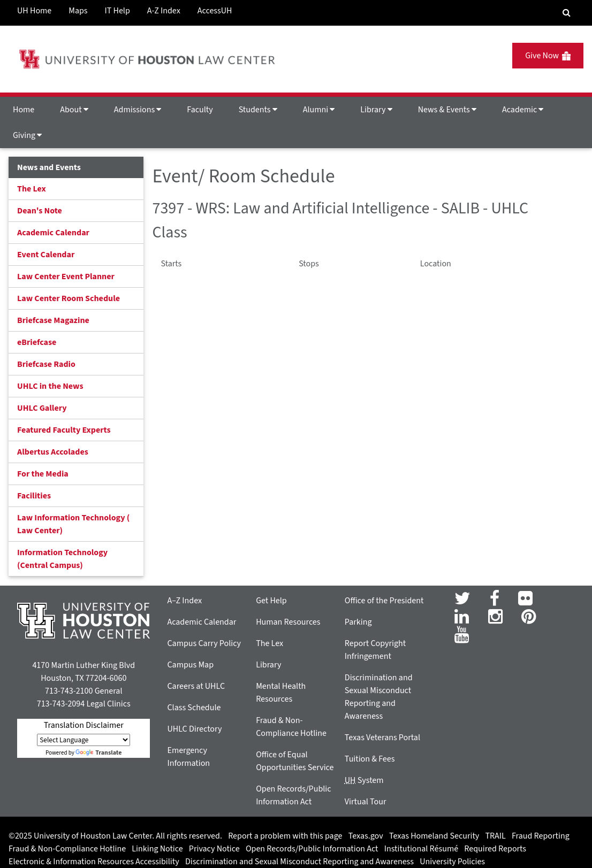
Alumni (319, 110)
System (364, 780)
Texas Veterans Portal (382, 738)
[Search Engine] (567, 13)
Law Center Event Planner (66, 276)
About (74, 110)
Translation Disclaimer (84, 725)
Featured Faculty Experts (64, 430)
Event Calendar (46, 255)
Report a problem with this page (285, 836)
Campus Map (190, 665)
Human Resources (288, 622)
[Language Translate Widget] (84, 740)
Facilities (34, 496)
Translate (98, 753)
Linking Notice (157, 849)
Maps (78, 11)
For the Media (43, 474)
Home (24, 110)
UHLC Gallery (42, 408)
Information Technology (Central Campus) (62, 559)
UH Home (34, 11)
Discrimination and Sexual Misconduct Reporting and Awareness (299, 862)
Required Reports (495, 849)
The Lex (32, 189)
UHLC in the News (50, 386)
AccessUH (215, 11)
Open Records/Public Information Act (312, 849)
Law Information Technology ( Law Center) (73, 524)
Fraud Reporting (541, 836)
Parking (358, 622)
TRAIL (496, 836)
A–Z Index (184, 601)
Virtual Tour (366, 802)
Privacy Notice (214, 849)
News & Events (447, 110)
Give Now (548, 56)
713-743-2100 (69, 691)
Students (258, 110)
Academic (523, 110)
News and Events (49, 167)
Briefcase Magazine (53, 320)
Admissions (138, 110)
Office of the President (384, 601)
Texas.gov (366, 836)
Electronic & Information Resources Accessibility (94, 862)
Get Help (271, 601)
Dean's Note (40, 211)
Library (376, 110)
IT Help (117, 11)
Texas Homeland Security (434, 836)
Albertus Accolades (53, 452)
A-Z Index (164, 11)
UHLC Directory (194, 729)
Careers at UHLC (196, 686)
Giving (27, 135)
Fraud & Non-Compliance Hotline (67, 849)
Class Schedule (194, 708)
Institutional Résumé (421, 849)
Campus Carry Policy (204, 643)
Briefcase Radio (46, 364)
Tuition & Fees (370, 759)
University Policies (452, 862)
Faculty (200, 110)
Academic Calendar (53, 233)
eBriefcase (37, 342)
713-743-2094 (61, 704)
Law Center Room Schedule (69, 298)
